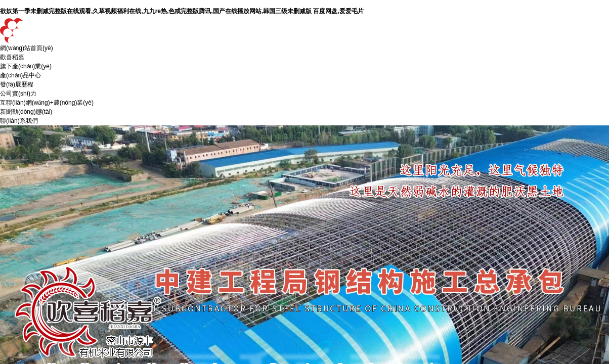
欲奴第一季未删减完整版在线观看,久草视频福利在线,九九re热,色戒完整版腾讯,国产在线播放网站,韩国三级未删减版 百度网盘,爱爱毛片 (182, 11)
